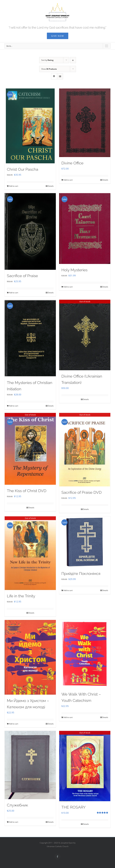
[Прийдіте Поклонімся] (85, 542)
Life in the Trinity (21, 596)
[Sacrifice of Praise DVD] (85, 450)
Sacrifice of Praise (22, 276)
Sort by (47, 60)
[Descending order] (73, 60)
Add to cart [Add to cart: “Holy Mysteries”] (68, 287)
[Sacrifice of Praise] (30, 231)
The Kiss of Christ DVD (27, 491)
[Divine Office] (85, 123)
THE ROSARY (74, 807)
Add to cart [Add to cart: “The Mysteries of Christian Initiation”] (14, 406)
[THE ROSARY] (85, 766)
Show (49, 69)
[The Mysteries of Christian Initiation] (30, 338)
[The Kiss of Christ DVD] (30, 449)
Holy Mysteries (74, 270)
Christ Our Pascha (23, 169)
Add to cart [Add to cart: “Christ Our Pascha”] (14, 186)
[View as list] (60, 76)
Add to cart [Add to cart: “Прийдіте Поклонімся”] (68, 590)
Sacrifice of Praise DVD (82, 492)
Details (51, 186)
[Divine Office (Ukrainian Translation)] (85, 335)
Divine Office (72, 163)
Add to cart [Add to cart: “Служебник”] (14, 822)
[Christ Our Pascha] (30, 126)
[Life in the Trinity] (30, 553)
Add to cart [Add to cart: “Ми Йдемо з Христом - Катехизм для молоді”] (14, 724)
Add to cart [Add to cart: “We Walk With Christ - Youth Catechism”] (68, 717)
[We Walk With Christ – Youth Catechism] (85, 654)
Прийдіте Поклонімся (81, 574)
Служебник (18, 805)
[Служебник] (30, 765)
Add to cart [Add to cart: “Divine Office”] (68, 180)
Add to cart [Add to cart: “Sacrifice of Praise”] (14, 293)
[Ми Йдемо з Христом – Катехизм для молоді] (30, 657)
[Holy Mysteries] (85, 229)
